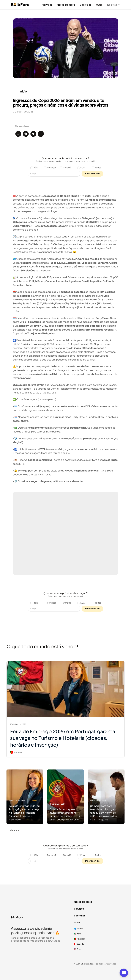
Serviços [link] (47, 5)
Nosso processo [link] (66, 5)
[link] (16, 752)
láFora (17, 918)
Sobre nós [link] (86, 5)
